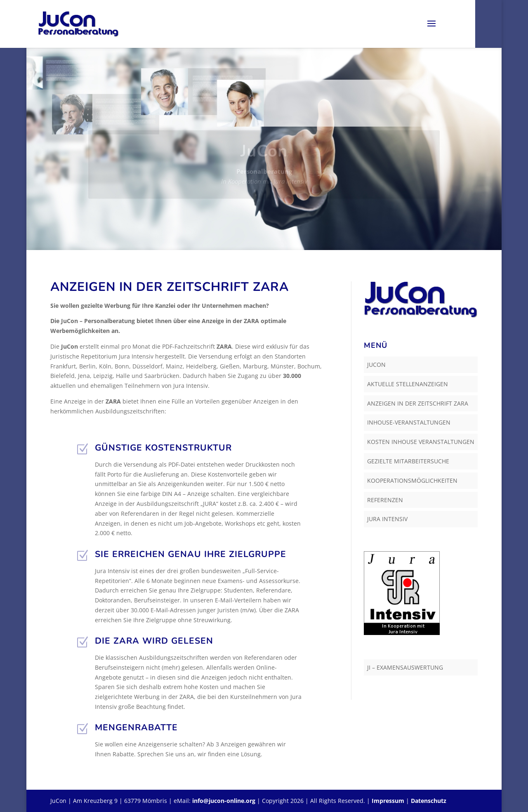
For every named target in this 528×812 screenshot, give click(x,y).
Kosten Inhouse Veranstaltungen (421, 442)
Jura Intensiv (387, 519)
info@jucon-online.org (224, 801)
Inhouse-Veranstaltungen (409, 422)
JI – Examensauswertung (405, 667)
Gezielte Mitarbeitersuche (408, 461)
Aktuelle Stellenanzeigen (408, 384)
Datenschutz (429, 801)
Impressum (388, 801)
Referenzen (385, 500)
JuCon (376, 365)
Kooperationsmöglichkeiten (412, 480)
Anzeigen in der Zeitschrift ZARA (418, 403)
